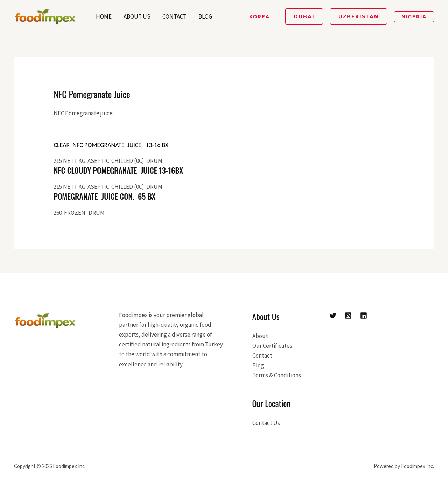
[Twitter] (333, 316)
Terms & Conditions (277, 375)
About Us (137, 16)
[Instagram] (348, 316)
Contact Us (266, 423)
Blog (205, 16)
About (260, 336)
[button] (260, 17)
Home (104, 16)
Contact (174, 16)
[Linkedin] (364, 316)
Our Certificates (272, 346)
